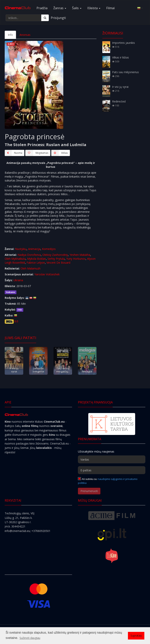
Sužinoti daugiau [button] (30, 638)
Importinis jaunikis (124, 43)
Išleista (94, 8)
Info (10, 35)
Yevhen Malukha (80, 255)
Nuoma (13, 153)
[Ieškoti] (45, 18)
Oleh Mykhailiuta (15, 259)
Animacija (34, 249)
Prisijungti (58, 18)
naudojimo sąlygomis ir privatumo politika (108, 481)
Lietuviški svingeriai (38, 370)
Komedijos (49, 249)
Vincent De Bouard (58, 263)
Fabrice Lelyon (36, 263)
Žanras (60, 8)
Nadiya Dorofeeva (29, 255)
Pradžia (42, 8)
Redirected (119, 101)
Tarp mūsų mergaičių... (63, 370)
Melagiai (87, 371)
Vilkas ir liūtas (121, 57)
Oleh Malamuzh (30, 268)
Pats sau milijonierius (125, 72)
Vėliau (59, 153)
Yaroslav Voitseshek (47, 274)
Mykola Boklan (37, 259)
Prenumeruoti (89, 491)
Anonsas (25, 35)
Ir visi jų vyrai (14, 370)
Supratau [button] (136, 635)
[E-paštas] (112, 470)
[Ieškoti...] (24, 18)
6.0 (16, 321)
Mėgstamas (37, 153)
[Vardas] (112, 459)
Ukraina (18, 280)
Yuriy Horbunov (76, 259)
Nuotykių (21, 249)
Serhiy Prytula (56, 259)
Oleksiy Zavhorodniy (55, 255)
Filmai (110, 8)
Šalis (77, 8)
